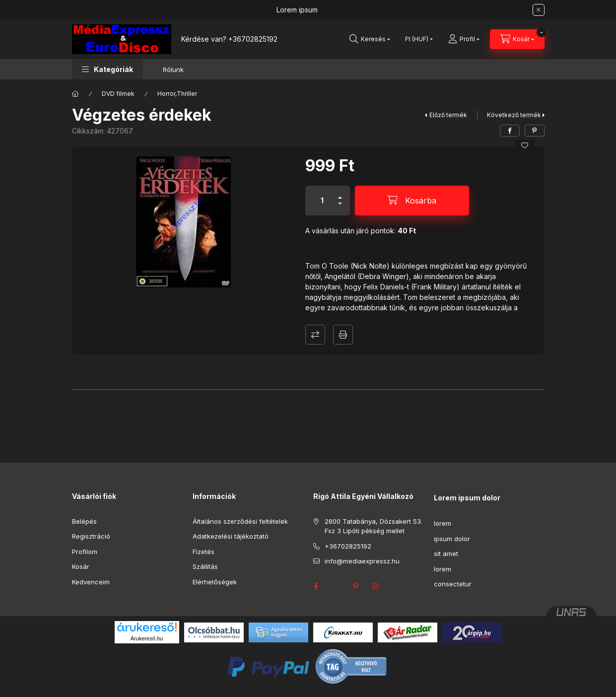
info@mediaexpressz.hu (362, 561)
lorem (443, 523)
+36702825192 (253, 39)
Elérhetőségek (215, 582)
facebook (316, 586)
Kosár (81, 566)
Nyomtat (343, 335)
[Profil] (464, 39)
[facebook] (510, 131)
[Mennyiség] (322, 201)
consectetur (453, 584)
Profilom (85, 552)
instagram (376, 586)
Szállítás (205, 566)
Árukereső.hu (147, 638)
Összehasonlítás (315, 335)
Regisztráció (91, 536)
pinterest (356, 586)
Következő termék (514, 115)
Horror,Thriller (177, 94)
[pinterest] (535, 131)
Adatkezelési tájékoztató (231, 536)
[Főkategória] (75, 94)
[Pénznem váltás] (417, 39)
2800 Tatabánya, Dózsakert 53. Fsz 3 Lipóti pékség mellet (374, 526)
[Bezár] (539, 10)
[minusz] (340, 208)
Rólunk (173, 70)
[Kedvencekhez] (525, 145)
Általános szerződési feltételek (240, 521)
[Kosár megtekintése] (517, 39)
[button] (107, 69)
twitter (336, 586)
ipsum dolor (452, 539)
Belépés (84, 521)
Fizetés (204, 552)
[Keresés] (370, 39)
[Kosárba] (412, 201)
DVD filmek (118, 94)
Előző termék (448, 115)
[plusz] (340, 193)
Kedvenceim (91, 582)
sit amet (446, 554)
